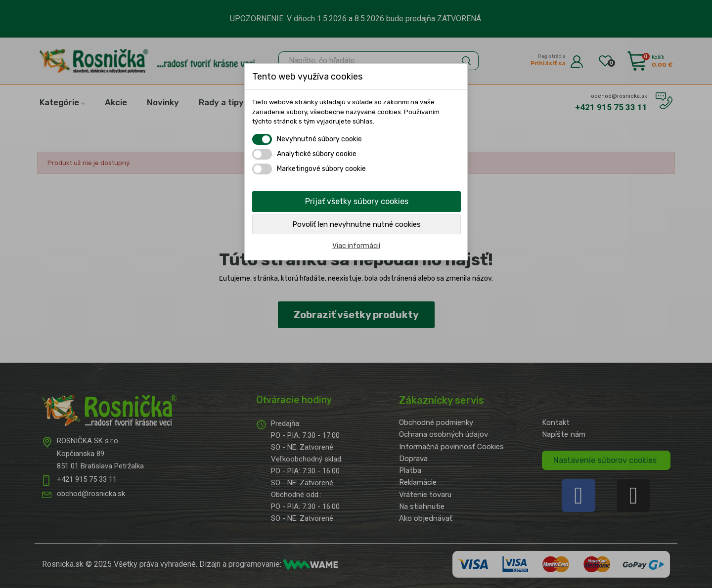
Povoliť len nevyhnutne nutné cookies (356, 224)
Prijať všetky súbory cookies (357, 201)
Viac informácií (356, 246)
